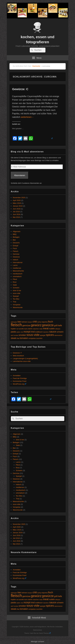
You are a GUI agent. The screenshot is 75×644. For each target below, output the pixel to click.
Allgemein (17, 231)
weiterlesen (27, 117)
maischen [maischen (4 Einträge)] (36, 329)
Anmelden (17, 376)
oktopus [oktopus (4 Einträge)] (58, 329)
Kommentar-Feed (20, 381)
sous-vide (17, 293)
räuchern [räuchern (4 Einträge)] (46, 332)
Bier (14, 240)
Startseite (36, 66)
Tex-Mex (16, 299)
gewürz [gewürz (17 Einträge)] (36, 325)
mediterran (17, 268)
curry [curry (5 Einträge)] (39, 322)
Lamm (15, 265)
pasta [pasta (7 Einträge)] (13, 332)
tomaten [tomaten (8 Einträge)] (24, 338)
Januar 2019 (18, 206)
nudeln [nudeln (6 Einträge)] (52, 329)
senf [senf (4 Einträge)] (12, 335)
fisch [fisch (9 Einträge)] (50, 322)
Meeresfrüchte (18, 271)
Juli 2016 (16, 212)
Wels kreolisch (18, 356)
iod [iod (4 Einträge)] (17, 329)
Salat (15, 285)
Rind (15, 282)
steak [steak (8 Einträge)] (14, 338)
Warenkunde (18, 307)
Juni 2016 (17, 214)
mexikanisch (18, 274)
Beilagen (16, 237)
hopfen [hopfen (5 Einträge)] (13, 329)
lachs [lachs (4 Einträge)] (26, 329)
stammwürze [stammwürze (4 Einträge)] (58, 335)
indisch (16, 260)
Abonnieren (20, 175)
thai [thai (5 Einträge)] (18, 338)
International (18, 262)
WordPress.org (20, 384)
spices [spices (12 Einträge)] (50, 335)
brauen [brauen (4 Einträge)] (30, 322)
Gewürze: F (17, 353)
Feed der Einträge (20, 378)
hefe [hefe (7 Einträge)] (60, 325)
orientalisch (17, 276)
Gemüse (16, 254)
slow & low (17, 290)
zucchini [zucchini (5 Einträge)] (39, 338)
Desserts (16, 243)
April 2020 (17, 200)
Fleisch (16, 251)
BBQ (15, 234)
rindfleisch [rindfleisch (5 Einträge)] (39, 332)
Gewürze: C (20, 89)
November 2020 (19, 198)
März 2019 (17, 203)
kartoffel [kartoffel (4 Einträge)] (21, 329)
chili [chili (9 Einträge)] (35, 322)
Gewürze (16, 257)
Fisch (15, 248)
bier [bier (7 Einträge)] (19, 322)
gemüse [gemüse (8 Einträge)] (26, 325)
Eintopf (16, 246)
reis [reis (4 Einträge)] (22, 332)
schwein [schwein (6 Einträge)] (60, 332)
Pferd (15, 279)
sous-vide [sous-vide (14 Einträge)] (33, 335)
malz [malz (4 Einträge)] (41, 329)
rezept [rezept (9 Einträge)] (27, 332)
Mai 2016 (16, 217)
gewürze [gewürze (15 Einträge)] (48, 325)
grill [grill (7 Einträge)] (56, 325)
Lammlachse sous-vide (22, 361)
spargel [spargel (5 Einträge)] (43, 335)
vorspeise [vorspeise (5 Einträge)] (32, 338)
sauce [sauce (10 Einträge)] (53, 332)
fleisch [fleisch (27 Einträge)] (16, 325)
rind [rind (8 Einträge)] (33, 332)
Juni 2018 (17, 209)
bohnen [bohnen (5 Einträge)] (24, 322)
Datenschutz (37, 630)
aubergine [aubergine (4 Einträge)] (14, 322)
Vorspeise (17, 305)
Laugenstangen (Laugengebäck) (25, 358)
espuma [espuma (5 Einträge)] (44, 322)
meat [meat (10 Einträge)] (46, 328)
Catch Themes (45, 633)
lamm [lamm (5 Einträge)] (30, 329)
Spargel (16, 296)
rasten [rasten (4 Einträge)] (18, 332)
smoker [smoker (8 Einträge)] (22, 335)
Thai (15, 302)
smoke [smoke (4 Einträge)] (16, 335)
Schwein (16, 288)
